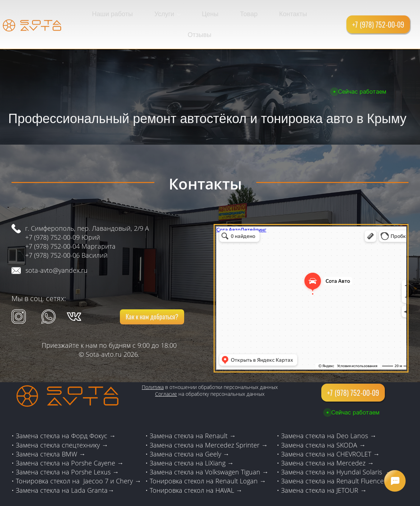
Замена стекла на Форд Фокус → (66, 414)
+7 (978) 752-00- (49, 224)
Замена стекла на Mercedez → (327, 441)
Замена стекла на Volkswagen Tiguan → (209, 450)
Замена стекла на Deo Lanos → (329, 414)
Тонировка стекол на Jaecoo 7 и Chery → (78, 459)
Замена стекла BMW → (51, 432)
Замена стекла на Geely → (190, 432)
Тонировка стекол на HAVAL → (196, 468)
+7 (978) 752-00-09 (52, 215)
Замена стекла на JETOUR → (324, 468)
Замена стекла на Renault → (193, 414)
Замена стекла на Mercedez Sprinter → (209, 423)
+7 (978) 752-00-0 (51, 233)
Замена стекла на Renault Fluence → (337, 459)
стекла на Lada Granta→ (77, 468)
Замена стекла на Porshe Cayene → (70, 441)
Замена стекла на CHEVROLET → (330, 432)
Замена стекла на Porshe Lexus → (67, 450)
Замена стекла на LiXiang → (192, 441)
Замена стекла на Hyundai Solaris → (337, 450)
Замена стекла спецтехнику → (62, 423)
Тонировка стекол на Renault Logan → (208, 459)
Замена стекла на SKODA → (323, 423)
